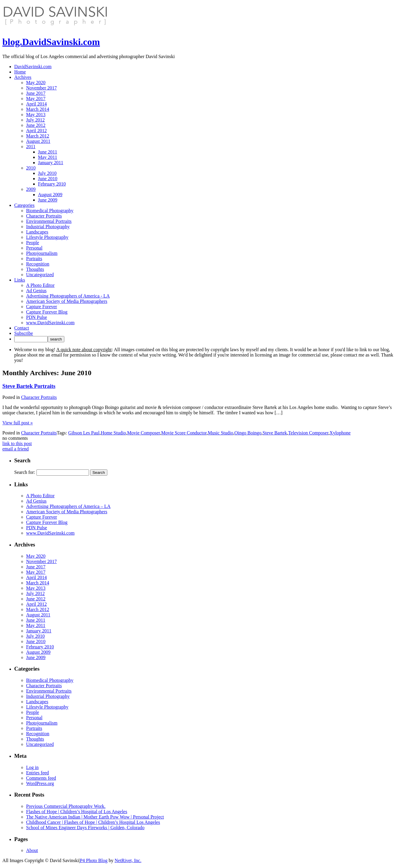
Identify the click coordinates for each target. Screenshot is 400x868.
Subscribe (24, 333)
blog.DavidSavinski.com (51, 42)
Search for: (25, 472)
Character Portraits (44, 216)
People (33, 243)
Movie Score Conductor (184, 433)
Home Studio (113, 433)
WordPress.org (40, 783)
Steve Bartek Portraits (29, 386)
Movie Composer (144, 433)
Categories (24, 205)
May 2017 (36, 99)
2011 (31, 147)
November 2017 (42, 88)
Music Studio (221, 433)
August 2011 (38, 141)
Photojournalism (42, 253)
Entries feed (38, 773)
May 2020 (36, 83)
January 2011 (51, 163)
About (32, 850)
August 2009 (50, 195)
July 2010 (47, 173)
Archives (23, 77)
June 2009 (48, 200)
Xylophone (340, 433)
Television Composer (308, 433)
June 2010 (48, 179)
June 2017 (36, 93)
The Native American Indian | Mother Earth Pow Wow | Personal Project (95, 817)
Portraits (34, 259)
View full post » (18, 423)
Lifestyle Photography (47, 237)
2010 (31, 168)
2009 (31, 189)
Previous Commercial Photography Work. (66, 806)
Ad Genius (36, 291)
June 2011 (48, 152)
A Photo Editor (40, 285)
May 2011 (48, 157)
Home (20, 72)
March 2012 (38, 136)
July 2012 (35, 120)
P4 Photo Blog (94, 860)
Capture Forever (42, 307)
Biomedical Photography (50, 211)
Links (20, 280)
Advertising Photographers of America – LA (68, 506)
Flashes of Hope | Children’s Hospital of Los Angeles (77, 812)
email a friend (16, 449)
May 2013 (36, 115)
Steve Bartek (275, 433)
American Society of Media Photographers (67, 301)
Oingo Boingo (248, 433)
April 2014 (36, 104)
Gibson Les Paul (84, 433)
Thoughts (35, 269)
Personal (34, 248)
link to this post (17, 443)
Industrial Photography (48, 227)
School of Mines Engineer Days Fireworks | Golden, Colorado (85, 828)
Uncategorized (40, 275)
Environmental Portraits (49, 221)
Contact (22, 328)
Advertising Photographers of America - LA (68, 296)
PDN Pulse (37, 317)
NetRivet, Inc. (128, 860)
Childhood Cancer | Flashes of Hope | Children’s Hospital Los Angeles (93, 822)
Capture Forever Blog (47, 312)
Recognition (38, 264)
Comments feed (41, 778)
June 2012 (36, 125)
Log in (32, 767)
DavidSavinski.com (33, 67)
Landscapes (37, 232)
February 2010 (52, 184)
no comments (15, 438)
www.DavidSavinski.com (50, 323)
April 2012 (36, 131)
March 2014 (38, 109)
